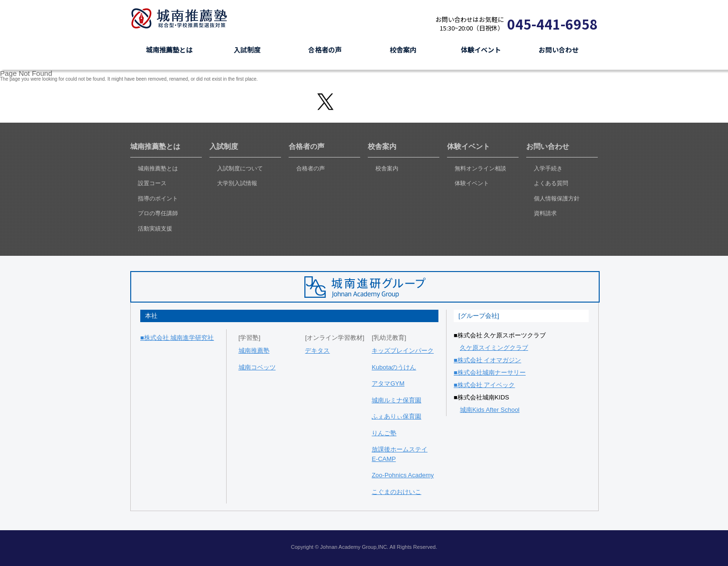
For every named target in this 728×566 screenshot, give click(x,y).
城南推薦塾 (183, 18)
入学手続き (548, 168)
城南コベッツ (257, 367)
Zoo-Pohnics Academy (403, 475)
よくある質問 (551, 183)
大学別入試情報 (237, 183)
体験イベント (472, 183)
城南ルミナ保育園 (396, 400)
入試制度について (240, 168)
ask (718, 283)
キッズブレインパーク (403, 351)
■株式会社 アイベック (484, 385)
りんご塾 (384, 433)
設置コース (152, 183)
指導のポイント (158, 199)
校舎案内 (387, 168)
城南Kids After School (490, 410)
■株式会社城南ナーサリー (490, 372)
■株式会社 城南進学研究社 (177, 338)
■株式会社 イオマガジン (487, 360)
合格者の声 (311, 168)
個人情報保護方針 (557, 199)
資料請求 (392, 24)
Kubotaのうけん (394, 367)
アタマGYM (388, 383)
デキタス (317, 351)
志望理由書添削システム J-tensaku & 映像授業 (513, 6)
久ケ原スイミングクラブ (494, 348)
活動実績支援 (155, 229)
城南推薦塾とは (158, 168)
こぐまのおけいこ (396, 492)
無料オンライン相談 (480, 168)
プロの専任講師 (158, 213)
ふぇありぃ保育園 (396, 416)
